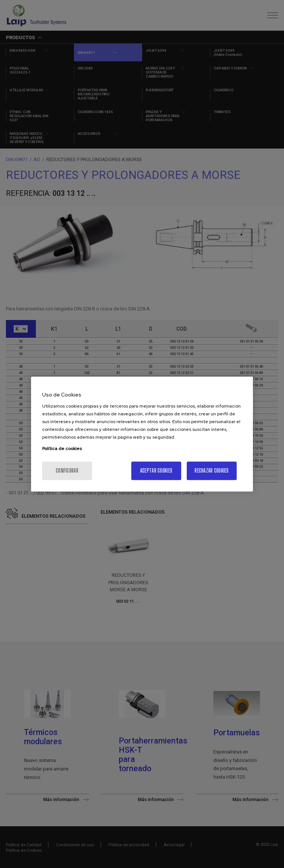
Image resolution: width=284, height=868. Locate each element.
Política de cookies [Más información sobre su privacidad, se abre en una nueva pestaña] (62, 449)
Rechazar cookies (212, 471)
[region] (142, 434)
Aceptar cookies (156, 471)
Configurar (67, 471)
